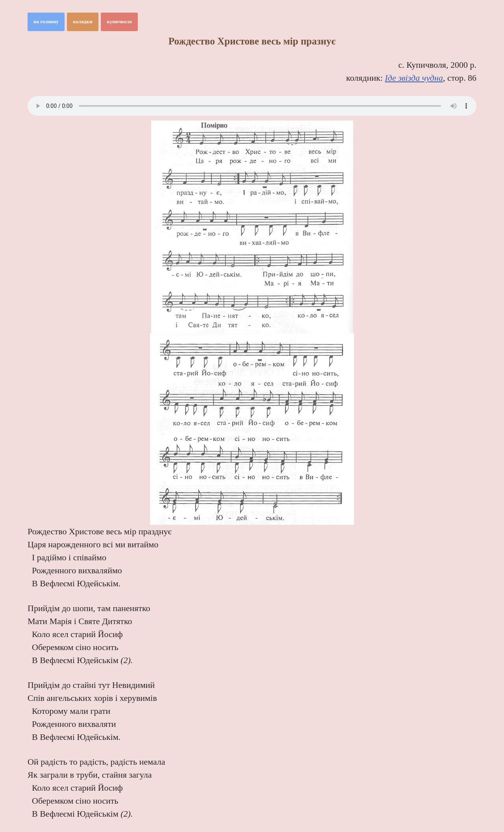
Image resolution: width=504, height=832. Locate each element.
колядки (83, 21)
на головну (46, 21)
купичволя (119, 21)
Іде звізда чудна (414, 78)
